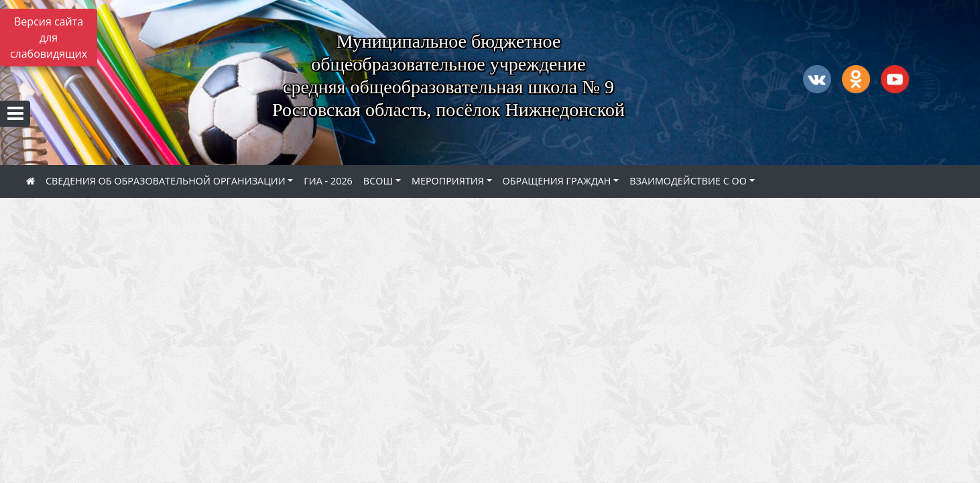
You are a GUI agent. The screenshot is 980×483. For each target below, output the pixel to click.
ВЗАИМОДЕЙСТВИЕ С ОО (688, 181)
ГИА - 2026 (328, 181)
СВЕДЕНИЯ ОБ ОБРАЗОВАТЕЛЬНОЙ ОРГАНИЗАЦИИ (166, 181)
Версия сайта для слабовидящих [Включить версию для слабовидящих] (49, 38)
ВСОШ (378, 181)
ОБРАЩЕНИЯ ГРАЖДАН (557, 181)
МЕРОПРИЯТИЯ (448, 181)
